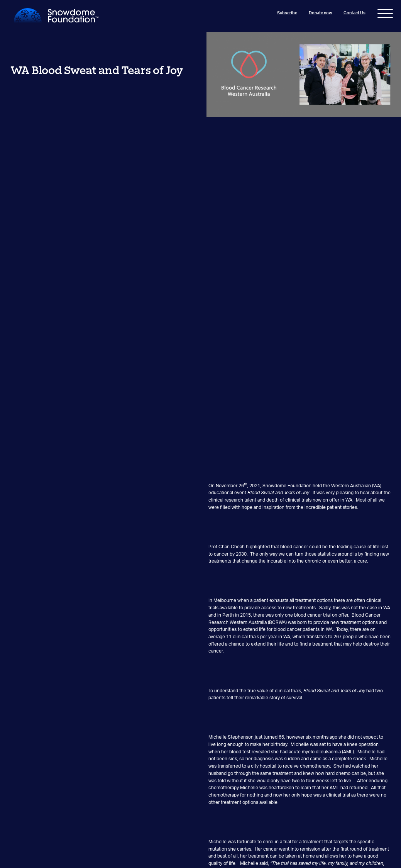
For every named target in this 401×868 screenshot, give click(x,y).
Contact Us (354, 13)
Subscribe (287, 13)
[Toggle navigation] (385, 15)
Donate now (320, 13)
